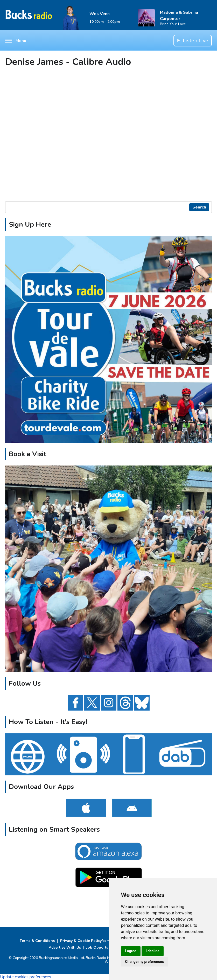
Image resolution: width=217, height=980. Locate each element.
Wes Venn (100, 14)
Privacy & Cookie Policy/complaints (91, 941)
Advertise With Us (65, 947)
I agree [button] (131, 951)
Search (199, 207)
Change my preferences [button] (145, 962)
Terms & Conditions (37, 941)
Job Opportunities (102, 947)
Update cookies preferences (26, 977)
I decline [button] (153, 951)
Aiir (108, 961)
